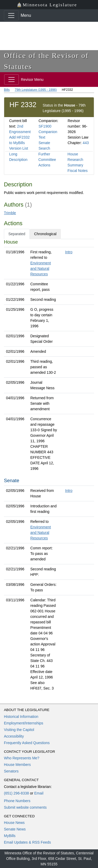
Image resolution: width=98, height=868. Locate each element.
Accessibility (14, 736)
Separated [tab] (17, 234)
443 (86, 143)
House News (14, 823)
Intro (69, 252)
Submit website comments (25, 807)
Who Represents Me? (22, 758)
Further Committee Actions (47, 160)
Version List (19, 148)
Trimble (10, 213)
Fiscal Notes (77, 171)
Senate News (15, 829)
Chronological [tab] (45, 234)
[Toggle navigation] (11, 15)
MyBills (10, 836)
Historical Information (21, 717)
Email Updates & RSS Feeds (27, 842)
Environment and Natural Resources (41, 269)
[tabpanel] (49, 466)
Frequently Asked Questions (27, 743)
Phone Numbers (17, 801)
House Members (17, 765)
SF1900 (45, 126)
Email (39, 793)
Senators (11, 771)
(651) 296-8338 (16, 793)
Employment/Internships (24, 723)
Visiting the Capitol (19, 730)
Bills (7, 90)
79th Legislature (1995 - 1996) (36, 90)
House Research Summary (75, 160)
